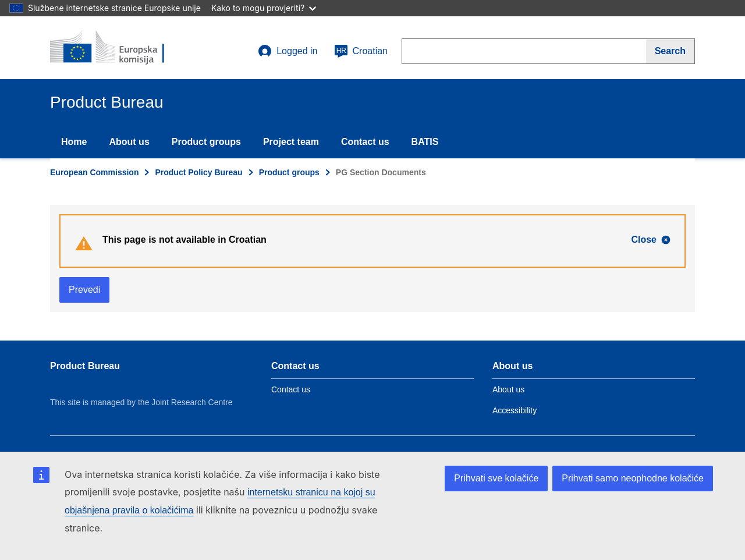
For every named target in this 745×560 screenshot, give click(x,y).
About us (129, 142)
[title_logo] (120, 48)
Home (74, 142)
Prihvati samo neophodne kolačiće (633, 478)
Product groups (206, 142)
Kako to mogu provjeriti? (264, 8)
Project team (291, 142)
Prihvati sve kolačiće (496, 478)
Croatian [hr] (361, 51)
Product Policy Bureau (198, 172)
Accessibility (515, 410)
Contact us (365, 142)
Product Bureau (85, 366)
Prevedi (84, 290)
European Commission (94, 172)
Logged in (288, 51)
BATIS (425, 142)
